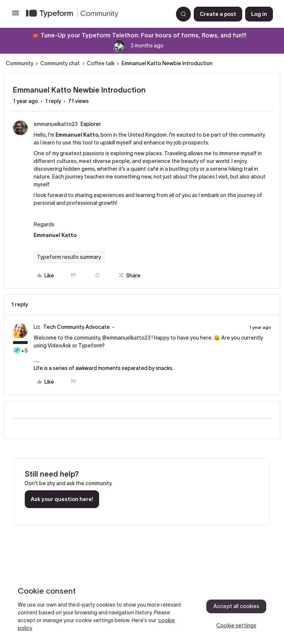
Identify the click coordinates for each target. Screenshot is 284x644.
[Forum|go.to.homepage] (97, 14)
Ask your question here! (62, 499)
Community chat (60, 63)
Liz (37, 327)
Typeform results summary (69, 257)
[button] (16, 16)
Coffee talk (101, 63)
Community (20, 63)
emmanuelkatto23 (56, 124)
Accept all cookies (236, 606)
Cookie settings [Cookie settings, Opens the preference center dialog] (236, 625)
